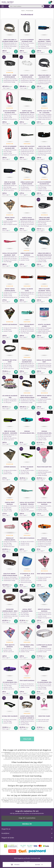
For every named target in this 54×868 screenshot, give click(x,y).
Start (23, 11)
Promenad (30, 11)
